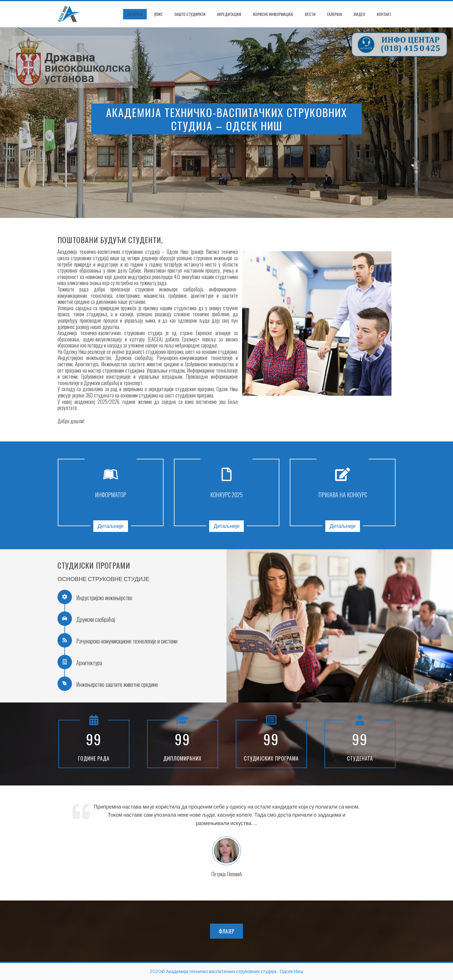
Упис (158, 14)
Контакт (384, 14)
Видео (359, 14)
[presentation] (7, 123)
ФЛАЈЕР (226, 931)
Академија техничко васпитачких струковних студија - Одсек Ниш (235, 971)
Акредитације (229, 14)
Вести (310, 14)
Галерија (335, 14)
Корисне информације (273, 14)
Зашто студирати (190, 14)
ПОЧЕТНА (135, 14)
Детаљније (111, 526)
